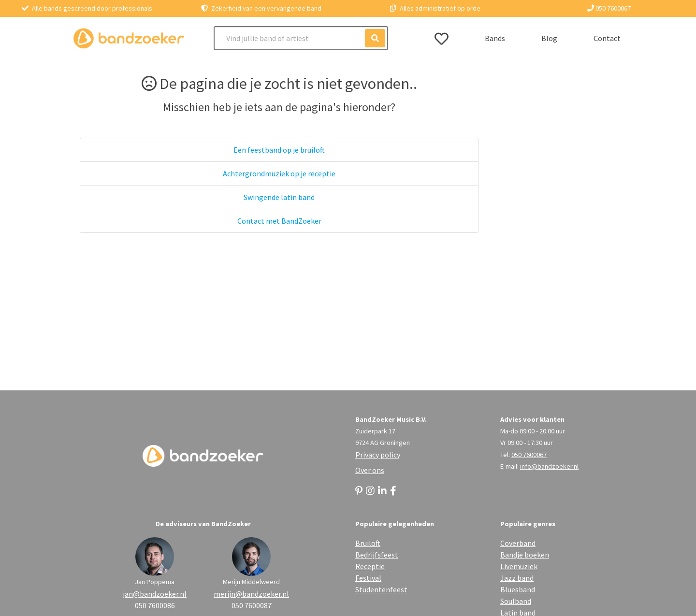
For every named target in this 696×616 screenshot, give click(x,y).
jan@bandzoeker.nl (155, 594)
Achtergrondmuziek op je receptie (279, 173)
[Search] (301, 38)
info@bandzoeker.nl (549, 466)
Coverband (518, 543)
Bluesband (518, 589)
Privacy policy (378, 455)
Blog (549, 38)
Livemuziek (519, 566)
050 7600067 (609, 8)
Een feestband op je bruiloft (279, 150)
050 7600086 (155, 605)
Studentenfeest (381, 589)
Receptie (370, 566)
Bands (495, 38)
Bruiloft (368, 543)
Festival (368, 578)
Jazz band (517, 578)
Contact (607, 38)
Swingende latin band (279, 197)
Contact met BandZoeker (279, 221)
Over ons (370, 470)
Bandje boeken (525, 555)
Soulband (516, 601)
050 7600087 (252, 605)
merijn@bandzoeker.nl (251, 594)
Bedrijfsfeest (377, 555)
